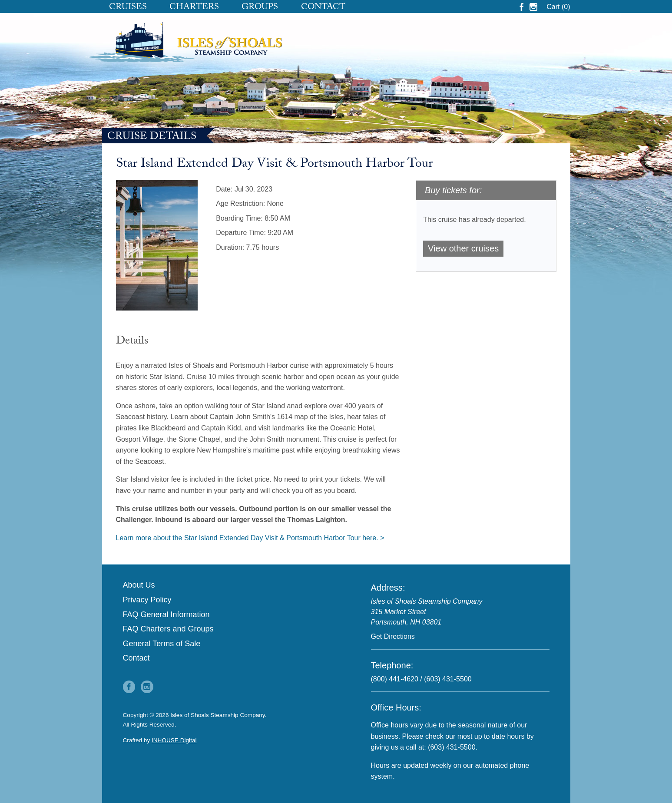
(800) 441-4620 (395, 679)
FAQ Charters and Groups (168, 629)
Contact (323, 8)
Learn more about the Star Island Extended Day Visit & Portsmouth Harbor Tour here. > (250, 538)
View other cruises (463, 248)
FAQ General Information (166, 615)
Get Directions (393, 636)
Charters (194, 8)
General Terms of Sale (162, 644)
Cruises (128, 8)
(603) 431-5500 (448, 679)
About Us (139, 585)
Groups (260, 8)
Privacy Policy (147, 600)
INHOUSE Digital (174, 740)
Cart (558, 7)
